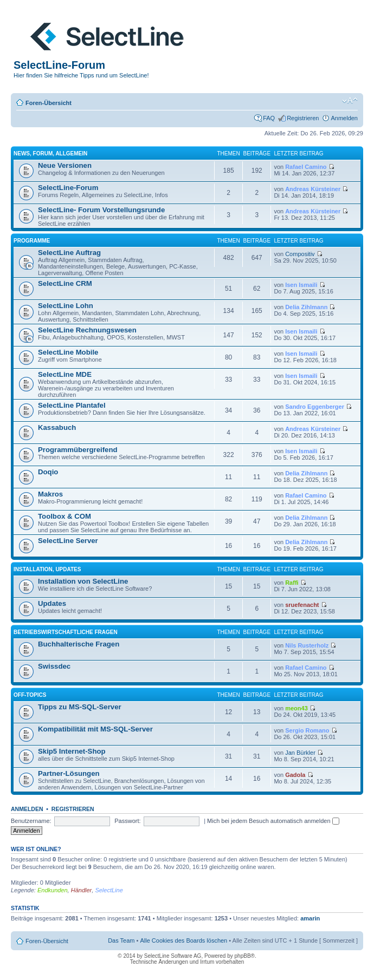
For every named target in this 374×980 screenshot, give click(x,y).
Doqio (48, 472)
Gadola (295, 775)
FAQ (269, 118)
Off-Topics (30, 695)
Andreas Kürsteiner (313, 189)
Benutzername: (31, 821)
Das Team (121, 940)
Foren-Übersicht (49, 103)
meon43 (296, 708)
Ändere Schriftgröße (350, 101)
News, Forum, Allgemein (50, 153)
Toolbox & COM (65, 516)
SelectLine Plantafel (72, 405)
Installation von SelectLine (83, 581)
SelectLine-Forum (68, 188)
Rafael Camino (306, 167)
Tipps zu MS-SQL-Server (80, 707)
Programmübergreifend (78, 450)
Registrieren (303, 118)
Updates (52, 603)
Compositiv (300, 254)
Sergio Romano (307, 730)
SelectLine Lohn (66, 306)
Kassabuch (57, 427)
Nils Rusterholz (307, 645)
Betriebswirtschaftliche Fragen (66, 632)
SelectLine (109, 890)
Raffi (292, 583)
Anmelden (344, 118)
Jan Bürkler (300, 753)
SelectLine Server (68, 541)
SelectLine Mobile (68, 352)
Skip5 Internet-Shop (72, 751)
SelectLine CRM (65, 283)
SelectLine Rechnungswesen (87, 330)
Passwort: (127, 821)
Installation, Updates (47, 569)
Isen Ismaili (301, 285)
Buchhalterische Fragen (79, 644)
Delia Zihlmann (306, 307)
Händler (82, 890)
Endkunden (53, 890)
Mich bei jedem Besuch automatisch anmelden (273, 821)
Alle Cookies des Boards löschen (183, 940)
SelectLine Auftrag (69, 253)
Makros (50, 494)
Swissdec (54, 666)
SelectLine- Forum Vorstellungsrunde (101, 210)
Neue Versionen (65, 165)
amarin (310, 918)
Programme (32, 241)
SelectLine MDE (65, 374)
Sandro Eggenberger (315, 407)
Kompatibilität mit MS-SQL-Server (95, 729)
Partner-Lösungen (69, 773)
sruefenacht (302, 605)
